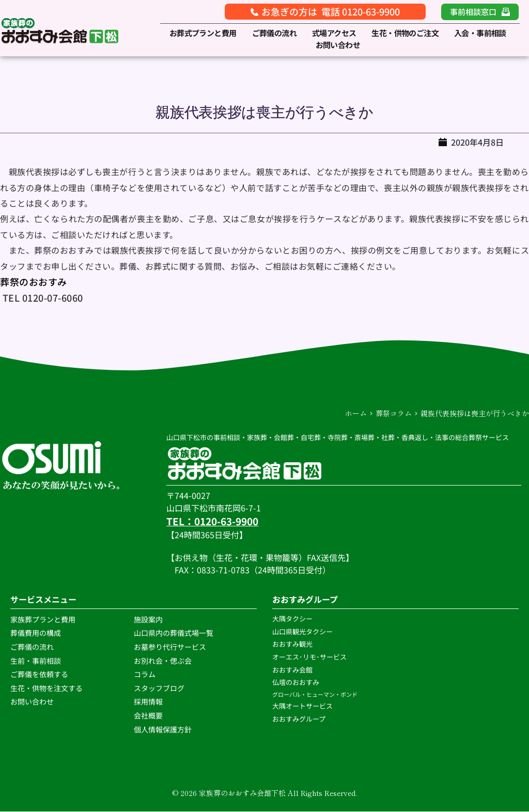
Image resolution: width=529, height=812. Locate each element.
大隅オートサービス (302, 706)
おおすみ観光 (292, 644)
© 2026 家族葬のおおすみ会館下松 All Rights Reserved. (264, 793)
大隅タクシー (292, 619)
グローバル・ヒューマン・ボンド (315, 695)
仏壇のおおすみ (296, 683)
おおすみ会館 (292, 670)
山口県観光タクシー (302, 631)
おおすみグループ (300, 719)
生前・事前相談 (36, 661)
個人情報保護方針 (164, 729)
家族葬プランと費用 (43, 620)
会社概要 (148, 716)
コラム (145, 675)
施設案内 (148, 620)
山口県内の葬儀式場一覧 (174, 633)
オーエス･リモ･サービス (310, 657)
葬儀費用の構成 (36, 633)
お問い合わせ (32, 702)
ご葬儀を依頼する (39, 675)
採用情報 (148, 702)
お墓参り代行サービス (170, 647)
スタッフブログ (160, 689)
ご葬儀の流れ (33, 647)
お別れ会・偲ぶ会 (163, 661)
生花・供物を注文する (47, 689)
